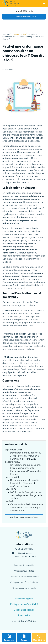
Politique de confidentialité (24, 604)
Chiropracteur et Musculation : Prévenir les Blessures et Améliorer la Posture (26, 483)
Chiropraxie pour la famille (24, 588)
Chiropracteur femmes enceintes (24, 577)
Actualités (25, 34)
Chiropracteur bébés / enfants (24, 583)
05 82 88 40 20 (26, 11)
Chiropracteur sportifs (24, 565)
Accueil (16, 34)
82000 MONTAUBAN (25, 555)
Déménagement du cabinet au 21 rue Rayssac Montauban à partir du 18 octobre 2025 (26, 456)
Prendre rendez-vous (25, 17)
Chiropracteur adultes (24, 571)
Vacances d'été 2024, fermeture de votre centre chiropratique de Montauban (26, 508)
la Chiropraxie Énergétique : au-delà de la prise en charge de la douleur (26, 496)
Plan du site (24, 616)
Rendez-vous (9, 640)
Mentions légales (24, 599)
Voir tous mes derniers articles (24, 517)
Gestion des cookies (24, 610)
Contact (24, 640)
